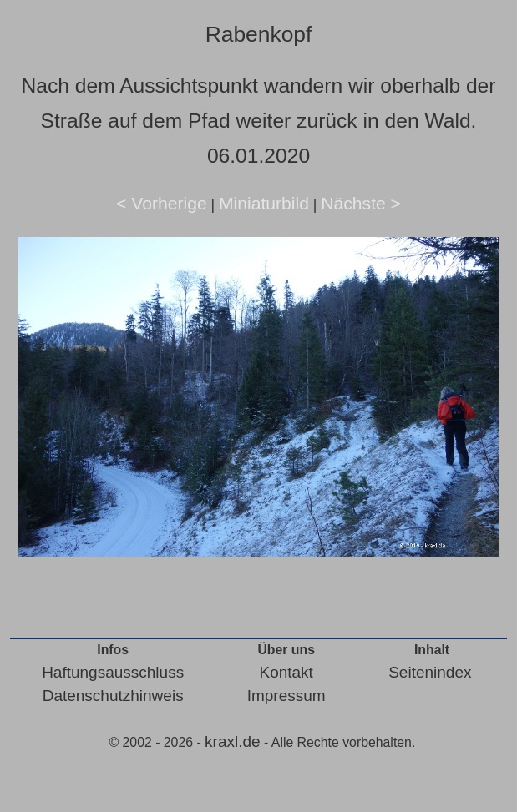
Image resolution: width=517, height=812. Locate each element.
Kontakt (286, 672)
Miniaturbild (264, 203)
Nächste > (361, 203)
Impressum (286, 696)
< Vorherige (162, 203)
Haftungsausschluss (113, 672)
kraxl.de (233, 741)
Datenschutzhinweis (113, 696)
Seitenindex (430, 672)
